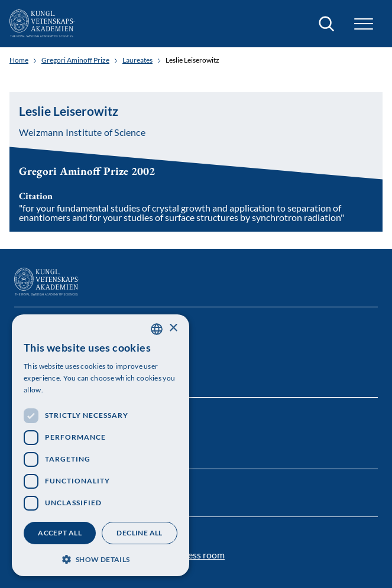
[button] (364, 24)
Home (19, 60)
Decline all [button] (139, 533)
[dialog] (101, 445)
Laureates (137, 60)
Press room (202, 555)
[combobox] (157, 329)
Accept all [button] (60, 533)
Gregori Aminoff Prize (75, 60)
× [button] (173, 328)
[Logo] (42, 24)
